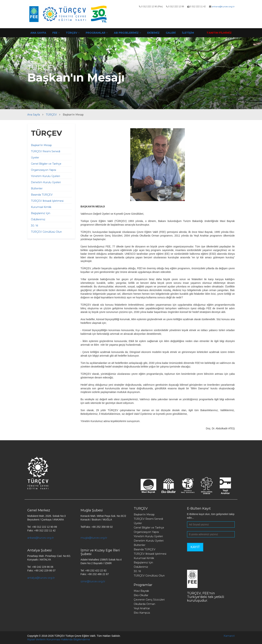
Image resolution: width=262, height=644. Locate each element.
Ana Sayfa (34, 115)
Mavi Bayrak (141, 591)
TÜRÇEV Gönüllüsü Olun (46, 232)
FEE (56, 33)
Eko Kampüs (142, 613)
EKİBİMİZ (153, 33)
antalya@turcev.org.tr (41, 578)
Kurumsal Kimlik (41, 207)
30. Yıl (34, 226)
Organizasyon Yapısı (43, 170)
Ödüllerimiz (38, 219)
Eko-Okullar (141, 595)
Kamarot (229, 636)
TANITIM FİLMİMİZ (219, 33)
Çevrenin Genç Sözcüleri (149, 600)
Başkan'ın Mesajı (41, 145)
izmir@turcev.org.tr (93, 581)
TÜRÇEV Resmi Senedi (46, 151)
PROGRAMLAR (97, 33)
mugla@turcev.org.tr (94, 538)
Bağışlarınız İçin (41, 213)
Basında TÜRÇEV (42, 195)
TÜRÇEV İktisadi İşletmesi (47, 201)
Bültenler (37, 188)
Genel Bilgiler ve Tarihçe (46, 164)
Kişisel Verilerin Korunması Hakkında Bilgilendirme (59, 639)
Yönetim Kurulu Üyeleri (45, 176)
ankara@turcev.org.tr (223, 6)
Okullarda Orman (144, 604)
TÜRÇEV (73, 33)
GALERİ (171, 33)
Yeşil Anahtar (142, 608)
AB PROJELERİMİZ (127, 33)
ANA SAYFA (38, 33)
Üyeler (35, 158)
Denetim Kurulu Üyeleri (46, 182)
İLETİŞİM (188, 33)
